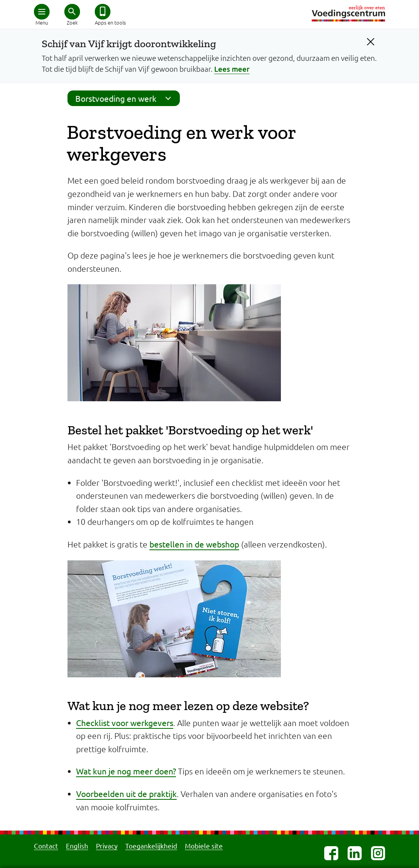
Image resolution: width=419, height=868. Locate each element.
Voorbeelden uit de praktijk (126, 794)
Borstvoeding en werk (126, 98)
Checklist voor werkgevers (125, 723)
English (77, 846)
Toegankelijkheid (151, 846)
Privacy (107, 846)
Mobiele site (204, 846)
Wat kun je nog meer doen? (126, 771)
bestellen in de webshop (194, 544)
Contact (46, 846)
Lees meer (232, 69)
